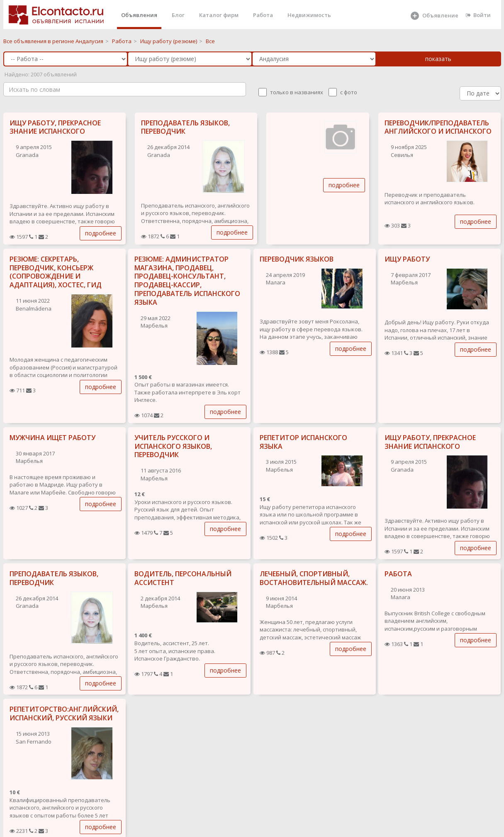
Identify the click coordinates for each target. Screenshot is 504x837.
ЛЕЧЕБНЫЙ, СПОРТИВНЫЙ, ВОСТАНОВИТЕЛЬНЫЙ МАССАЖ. (314, 578)
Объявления (139, 15)
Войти (478, 15)
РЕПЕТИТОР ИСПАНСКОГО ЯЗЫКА (303, 442)
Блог (178, 15)
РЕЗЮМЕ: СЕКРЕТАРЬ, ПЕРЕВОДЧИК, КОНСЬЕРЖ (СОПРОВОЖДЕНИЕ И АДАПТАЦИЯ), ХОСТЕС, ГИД (56, 272)
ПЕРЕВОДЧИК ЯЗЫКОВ (297, 259)
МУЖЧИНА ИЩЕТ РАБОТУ (52, 438)
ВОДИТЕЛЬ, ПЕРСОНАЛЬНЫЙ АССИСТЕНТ (183, 578)
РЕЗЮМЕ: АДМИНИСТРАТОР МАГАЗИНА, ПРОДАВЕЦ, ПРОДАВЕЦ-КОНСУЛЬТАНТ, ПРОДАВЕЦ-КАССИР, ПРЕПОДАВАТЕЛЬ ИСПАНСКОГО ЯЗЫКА (187, 281)
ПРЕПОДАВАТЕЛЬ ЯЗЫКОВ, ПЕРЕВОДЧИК (185, 127)
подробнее (101, 233)
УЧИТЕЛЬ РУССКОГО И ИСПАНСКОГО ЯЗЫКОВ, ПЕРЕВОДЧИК (173, 446)
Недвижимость (309, 15)
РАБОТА (398, 574)
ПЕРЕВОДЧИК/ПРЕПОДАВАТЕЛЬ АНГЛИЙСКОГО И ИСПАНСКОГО (438, 127)
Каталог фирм (219, 15)
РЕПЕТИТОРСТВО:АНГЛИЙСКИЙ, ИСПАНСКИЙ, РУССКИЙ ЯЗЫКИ (64, 713)
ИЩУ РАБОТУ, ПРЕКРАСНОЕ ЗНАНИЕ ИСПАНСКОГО (55, 127)
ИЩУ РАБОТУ (407, 259)
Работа (263, 15)
